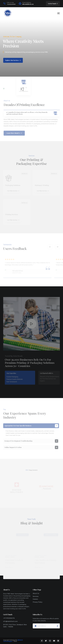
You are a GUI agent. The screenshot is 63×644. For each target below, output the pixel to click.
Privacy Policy (38, 602)
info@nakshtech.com (28, 4)
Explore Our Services (13, 60)
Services (36, 596)
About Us (36, 593)
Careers (35, 599)
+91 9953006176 (11, 4)
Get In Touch (53, 4)
